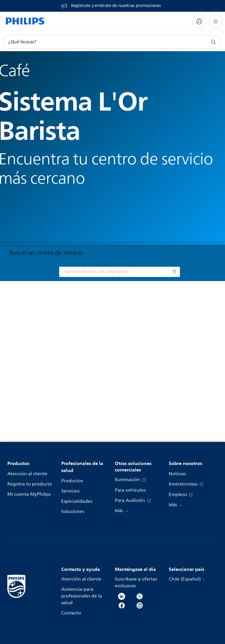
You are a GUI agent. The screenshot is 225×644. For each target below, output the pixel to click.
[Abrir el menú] (216, 21)
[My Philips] (199, 21)
